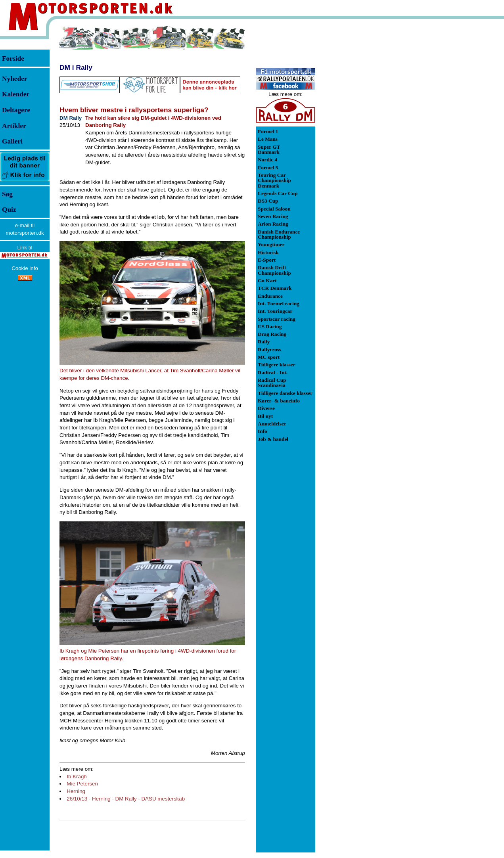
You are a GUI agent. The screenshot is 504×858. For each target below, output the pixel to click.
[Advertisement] (357, 144)
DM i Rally (76, 67)
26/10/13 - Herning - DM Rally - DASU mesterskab (126, 799)
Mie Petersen (82, 784)
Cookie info (25, 268)
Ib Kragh (77, 777)
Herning (76, 791)
